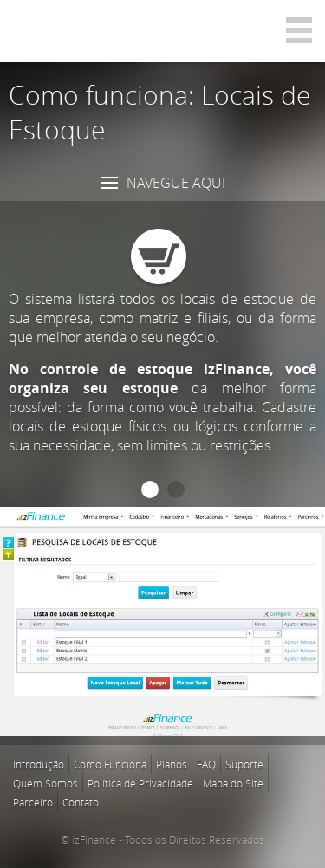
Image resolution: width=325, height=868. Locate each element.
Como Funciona (110, 764)
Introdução (39, 764)
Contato (81, 802)
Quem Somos (45, 783)
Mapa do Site (233, 783)
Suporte (244, 764)
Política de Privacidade (140, 783)
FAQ (206, 764)
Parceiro (33, 802)
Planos (172, 764)
